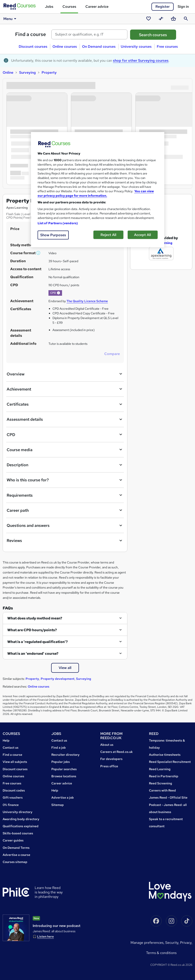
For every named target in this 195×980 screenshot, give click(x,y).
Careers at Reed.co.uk (117, 752)
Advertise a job (63, 797)
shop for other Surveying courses (141, 61)
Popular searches (64, 769)
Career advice (97, 7)
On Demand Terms (16, 848)
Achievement (65, 389)
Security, (173, 943)
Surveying (27, 72)
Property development (58, 679)
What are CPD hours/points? (32, 630)
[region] (98, 190)
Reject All (108, 235)
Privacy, (186, 943)
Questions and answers (65, 526)
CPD (65, 434)
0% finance (11, 805)
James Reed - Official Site (168, 797)
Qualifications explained (21, 826)
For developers (111, 759)
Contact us (11, 748)
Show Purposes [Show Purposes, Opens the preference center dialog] (53, 235)
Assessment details (65, 419)
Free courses (167, 47)
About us (107, 745)
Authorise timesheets (165, 755)
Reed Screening (161, 783)
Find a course (31, 34)
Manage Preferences (147, 943)
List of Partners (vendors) (58, 223)
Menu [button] (11, 19)
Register (163, 7)
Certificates (65, 404)
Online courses (65, 47)
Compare (112, 354)
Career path (65, 510)
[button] (38, 253)
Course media (65, 450)
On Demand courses (99, 47)
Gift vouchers (13, 797)
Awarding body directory (21, 819)
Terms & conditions (161, 953)
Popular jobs (61, 762)
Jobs (49, 7)
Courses (69, 7)
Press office (109, 766)
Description (65, 465)
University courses (136, 47)
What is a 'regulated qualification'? (38, 642)
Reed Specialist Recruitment (170, 762)
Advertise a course (16, 855)
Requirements (65, 495)
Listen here (45, 936)
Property (49, 72)
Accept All (143, 235)
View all (65, 668)
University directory (18, 812)
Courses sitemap (15, 862)
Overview (65, 374)
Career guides (13, 840)
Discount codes (14, 790)
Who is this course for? (65, 480)
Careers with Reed (162, 790)
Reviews (65, 541)
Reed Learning (160, 769)
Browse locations (64, 776)
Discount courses (33, 47)
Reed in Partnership (164, 776)
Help (6, 740)
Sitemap (58, 805)
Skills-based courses (18, 833)
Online (8, 72)
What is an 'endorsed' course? (33, 654)
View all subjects (15, 762)
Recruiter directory (65, 755)
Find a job (59, 748)
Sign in (183, 7)
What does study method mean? (35, 618)
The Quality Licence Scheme (87, 301)
